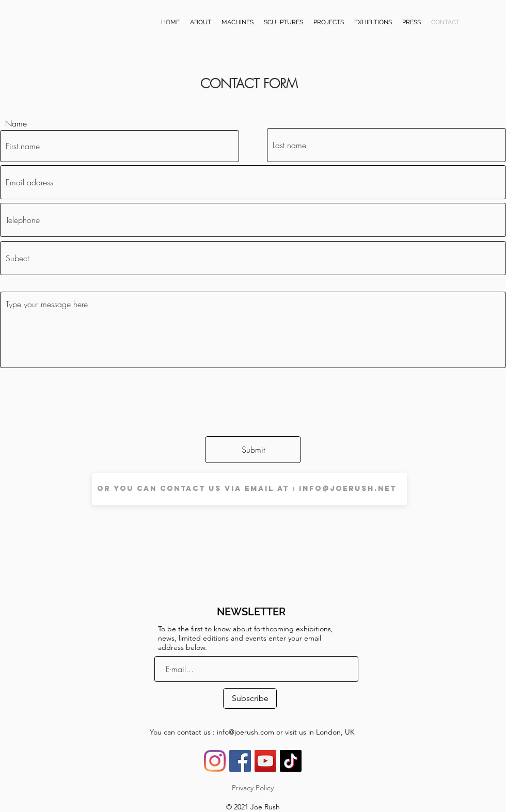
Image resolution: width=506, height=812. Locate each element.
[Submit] (253, 450)
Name (16, 123)
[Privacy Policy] (253, 788)
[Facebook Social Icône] (240, 761)
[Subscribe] (250, 698)
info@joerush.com (246, 732)
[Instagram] (215, 761)
